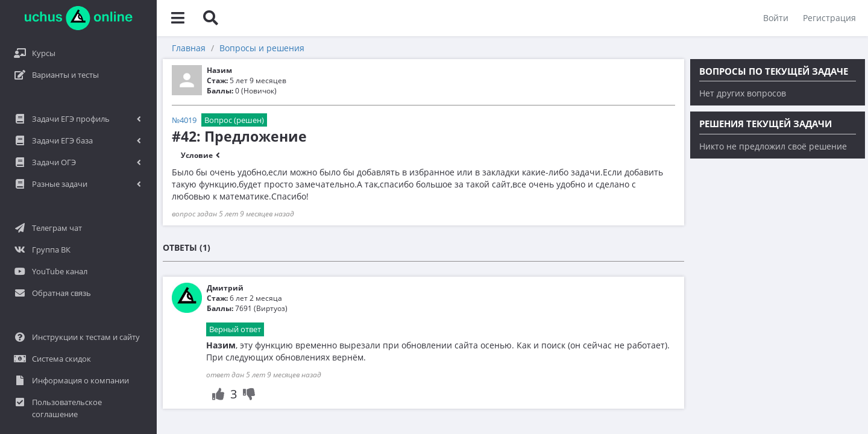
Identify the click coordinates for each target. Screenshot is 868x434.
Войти (776, 18)
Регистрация (829, 18)
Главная (189, 48)
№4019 (184, 120)
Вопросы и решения (262, 48)
